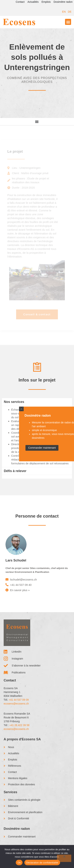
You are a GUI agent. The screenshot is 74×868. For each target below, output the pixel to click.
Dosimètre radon (63, 2)
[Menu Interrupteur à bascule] (37, 122)
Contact (20, 2)
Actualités (33, 2)
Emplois (46, 2)
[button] (68, 22)
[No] (64, 858)
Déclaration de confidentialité (42, 863)
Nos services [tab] (14, 402)
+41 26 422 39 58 (19, 725)
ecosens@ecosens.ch (16, 704)
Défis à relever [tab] (15, 471)
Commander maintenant (42, 448)
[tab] (37, 477)
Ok (19, 863)
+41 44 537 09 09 (19, 700)
